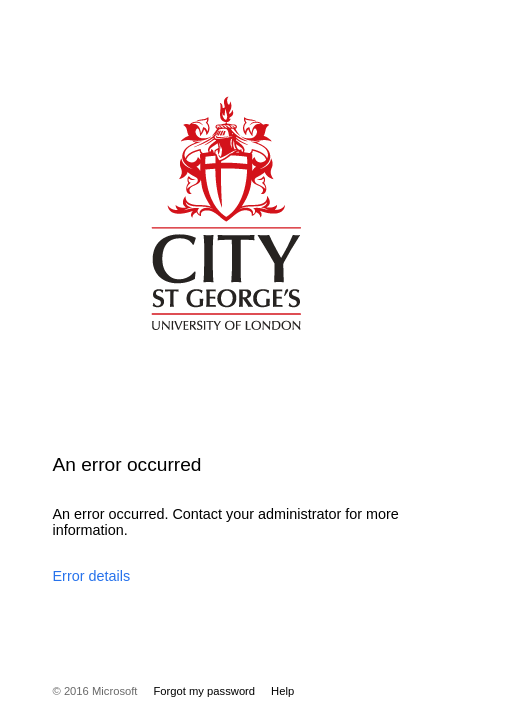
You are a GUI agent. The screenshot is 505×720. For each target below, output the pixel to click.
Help (282, 691)
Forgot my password (204, 691)
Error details (92, 576)
